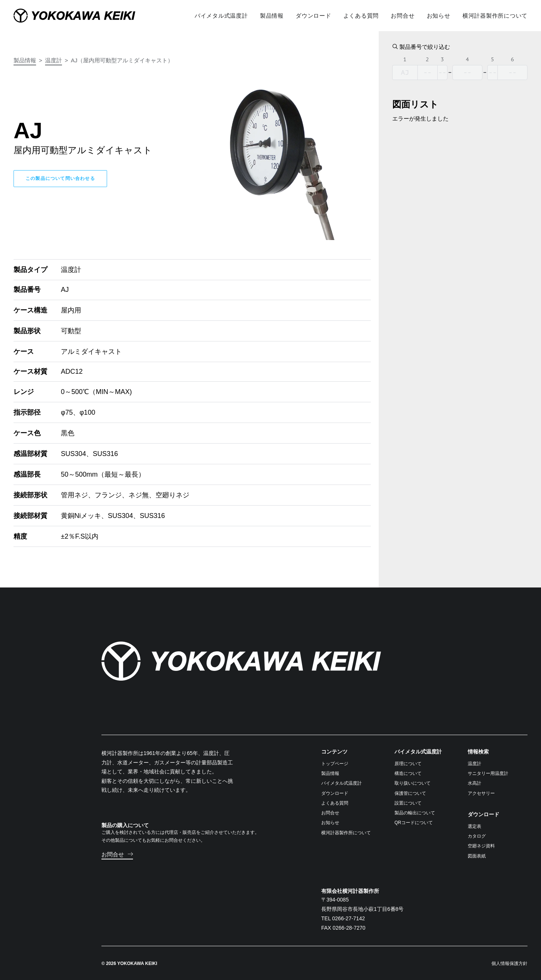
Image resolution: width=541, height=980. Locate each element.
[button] (117, 854)
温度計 (54, 60)
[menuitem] (224, 15)
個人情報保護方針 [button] (509, 963)
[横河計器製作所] (87, 15)
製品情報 (25, 60)
